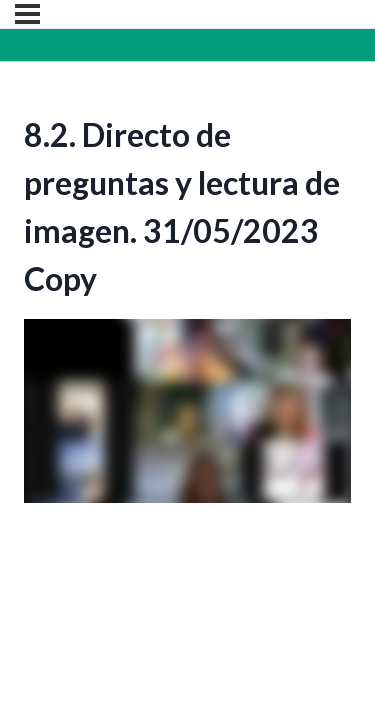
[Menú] (27, 14)
